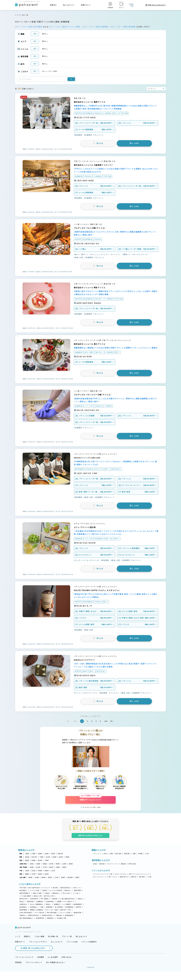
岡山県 (33, 871)
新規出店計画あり (66, 888)
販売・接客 (118, 854)
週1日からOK (38, 896)
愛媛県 (27, 874)
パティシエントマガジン (38, 950)
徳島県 (40, 874)
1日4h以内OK (34, 899)
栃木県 (61, 857)
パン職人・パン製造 (107, 854)
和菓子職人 (127, 854)
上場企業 (44, 890)
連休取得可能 (77, 913)
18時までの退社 (37, 893)
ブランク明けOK (39, 913)
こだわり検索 (39, 945)
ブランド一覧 (67, 945)
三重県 (47, 860)
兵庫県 (33, 854)
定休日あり (68, 890)
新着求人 (53, 5)
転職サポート (86, 5)
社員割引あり (23, 904)
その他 (147, 854)
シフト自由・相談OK (25, 896)
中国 (21, 871)
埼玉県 (48, 857)
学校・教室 (142, 877)
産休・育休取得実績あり (26, 918)
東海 (21, 860)
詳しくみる (134, 143)
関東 (21, 857)
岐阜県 (40, 860)
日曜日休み (59, 915)
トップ (17, 15)
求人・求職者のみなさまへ (56, 971)
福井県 (51, 867)
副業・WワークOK (65, 910)
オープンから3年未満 (55, 890)
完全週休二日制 (62, 918)
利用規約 (18, 971)
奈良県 (53, 854)
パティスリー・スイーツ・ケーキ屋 (103, 874)
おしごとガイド (57, 950)
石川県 (45, 867)
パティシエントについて (24, 966)
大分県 (56, 877)
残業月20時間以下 (25, 893)
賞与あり (22, 902)
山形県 (64, 864)
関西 (21, 854)
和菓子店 (134, 877)
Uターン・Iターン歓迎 (52, 910)
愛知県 (27, 860)
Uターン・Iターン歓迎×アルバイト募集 (65, 27)
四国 (21, 874)
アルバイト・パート (113, 864)
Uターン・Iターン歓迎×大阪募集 (95, 27)
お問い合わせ (66, 966)
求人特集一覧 (53, 945)
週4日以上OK (23, 899)
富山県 (38, 867)
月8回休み (22, 915)
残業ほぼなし (56, 893)
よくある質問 (53, 966)
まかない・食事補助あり (37, 904)
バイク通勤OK (67, 904)
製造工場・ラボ (124, 877)
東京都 (27, 857)
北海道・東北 (23, 864)
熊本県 (50, 877)
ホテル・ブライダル (120, 874)
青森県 (45, 864)
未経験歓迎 (49, 907)
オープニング (46, 888)
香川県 (33, 874)
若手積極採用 (69, 907)
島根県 (40, 871)
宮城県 (38, 864)
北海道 (32, 864)
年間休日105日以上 (34, 915)
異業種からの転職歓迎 (36, 910)
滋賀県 (40, 854)
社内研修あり (34, 907)
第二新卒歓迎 (59, 907)
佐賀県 (37, 877)
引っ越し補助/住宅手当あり (67, 899)
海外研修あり (23, 907)
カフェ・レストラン (98, 877)
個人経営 (55, 888)
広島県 (27, 871)
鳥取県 (47, 871)
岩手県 (51, 864)
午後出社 (47, 893)
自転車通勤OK (78, 904)
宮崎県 (63, 877)
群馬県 (67, 857)
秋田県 (58, 864)
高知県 (47, 874)
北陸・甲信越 (23, 867)
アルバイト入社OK (65, 913)
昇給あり (81, 899)
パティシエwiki (72, 950)
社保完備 (54, 899)
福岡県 (30, 877)
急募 (42, 907)
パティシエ (96, 854)
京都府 (47, 854)
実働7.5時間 (77, 890)
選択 (35, 34)
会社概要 (41, 966)
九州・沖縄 (22, 877)
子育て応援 (23, 888)
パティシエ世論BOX (89, 950)
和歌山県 (60, 854)
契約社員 (102, 864)
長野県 (64, 867)
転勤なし (49, 904)
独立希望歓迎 (23, 910)
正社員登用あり (50, 902)
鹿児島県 (70, 877)
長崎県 (43, 877)
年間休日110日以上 (48, 915)
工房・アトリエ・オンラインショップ (139, 874)
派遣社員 (123, 864)
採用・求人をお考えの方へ (33, 957)
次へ (112, 721)
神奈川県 (34, 857)
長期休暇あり (51, 918)
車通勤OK (57, 904)
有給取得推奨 (69, 915)
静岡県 (33, 860)
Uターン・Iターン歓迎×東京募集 (123, 27)
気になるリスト (69, 5)
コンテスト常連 (34, 890)
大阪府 (27, 854)
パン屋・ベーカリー (112, 877)
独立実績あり (23, 890)
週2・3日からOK (49, 896)
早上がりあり (67, 893)
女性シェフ (77, 888)
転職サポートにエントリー (90, 798)
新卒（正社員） (132, 864)
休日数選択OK (40, 918)
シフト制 (76, 893)
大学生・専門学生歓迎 (26, 913)
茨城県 (54, 857)
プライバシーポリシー (34, 971)
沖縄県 (77, 877)
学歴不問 (78, 907)
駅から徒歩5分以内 (34, 888)
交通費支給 (40, 902)
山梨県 (58, 867)
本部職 (140, 854)
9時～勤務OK (45, 899)
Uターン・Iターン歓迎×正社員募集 (29, 27)
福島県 (71, 864)
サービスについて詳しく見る (92, 807)
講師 (134, 854)
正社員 (95, 864)
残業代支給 (30, 902)
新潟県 (32, 867)
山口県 (53, 871)
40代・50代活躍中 (52, 913)
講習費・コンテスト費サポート (66, 902)
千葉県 (41, 857)
